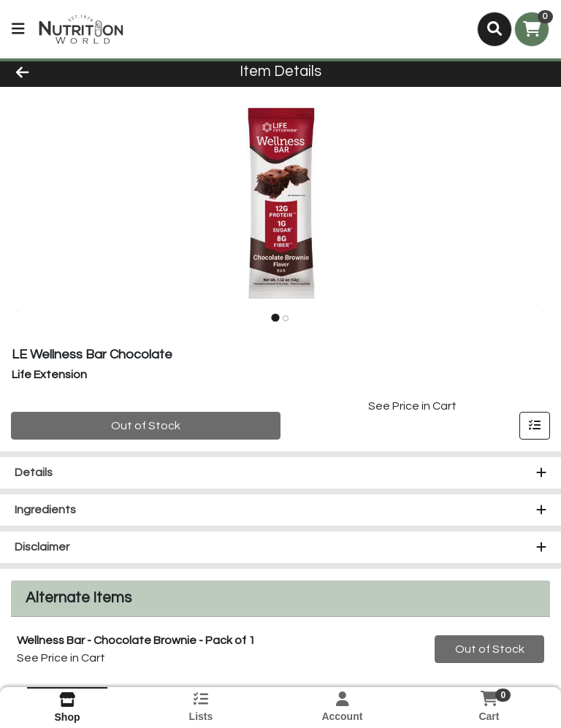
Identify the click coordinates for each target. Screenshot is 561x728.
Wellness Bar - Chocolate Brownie (136, 640)
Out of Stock (146, 426)
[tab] (275, 318)
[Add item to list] (535, 426)
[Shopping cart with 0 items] (532, 29)
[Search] (495, 29)
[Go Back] (79, 72)
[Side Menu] (18, 29)
